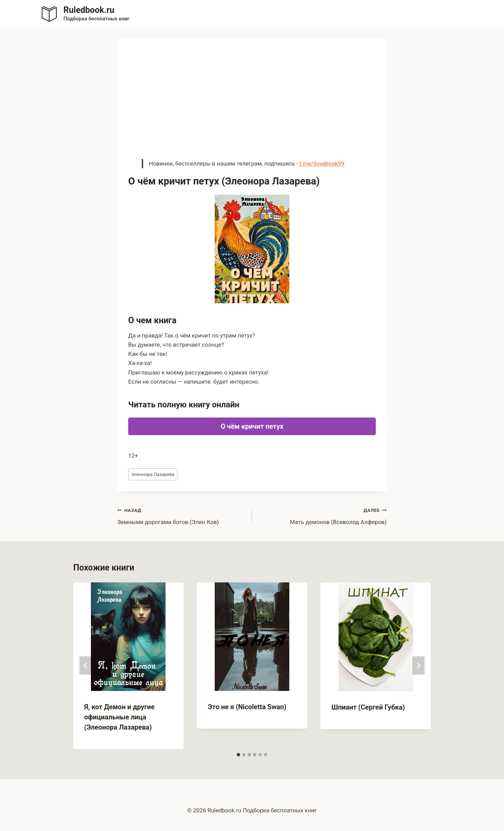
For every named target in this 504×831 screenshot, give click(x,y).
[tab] (238, 755)
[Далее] (419, 665)
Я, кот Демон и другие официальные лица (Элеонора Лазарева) (119, 717)
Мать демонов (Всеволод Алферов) (322, 515)
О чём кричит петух (252, 426)
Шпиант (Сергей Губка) (368, 707)
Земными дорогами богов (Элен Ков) (182, 515)
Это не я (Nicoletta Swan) (247, 707)
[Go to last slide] (85, 665)
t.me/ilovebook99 (322, 163)
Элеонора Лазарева (153, 474)
